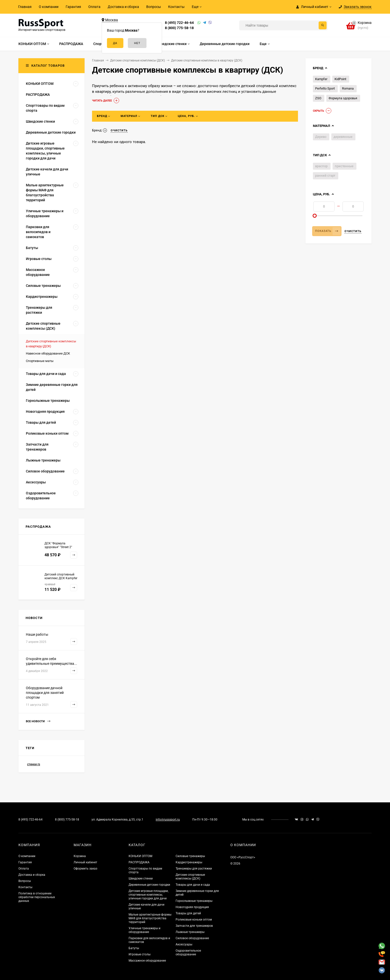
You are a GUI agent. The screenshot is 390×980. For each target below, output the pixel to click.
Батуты (134, 948)
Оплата (94, 7)
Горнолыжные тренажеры (194, 901)
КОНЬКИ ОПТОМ (140, 856)
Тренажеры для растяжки (194, 869)
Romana (348, 88)
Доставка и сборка (123, 7)
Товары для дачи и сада (193, 885)
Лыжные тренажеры (190, 932)
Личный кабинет (85, 862)
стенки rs (34, 764)
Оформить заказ (85, 869)
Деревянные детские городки (149, 885)
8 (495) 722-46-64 (179, 23)
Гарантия (73, 7)
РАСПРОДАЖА (139, 862)
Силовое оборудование (192, 938)
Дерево (321, 137)
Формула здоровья (343, 98)
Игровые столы (140, 954)
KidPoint (340, 79)
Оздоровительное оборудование (188, 953)
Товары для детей (188, 913)
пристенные (344, 166)
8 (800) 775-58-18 (179, 28)
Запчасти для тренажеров (194, 926)
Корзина (80, 856)
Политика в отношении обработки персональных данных (37, 897)
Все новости (38, 721)
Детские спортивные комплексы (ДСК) (190, 877)
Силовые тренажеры (190, 856)
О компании (49, 7)
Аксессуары (184, 944)
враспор (321, 166)
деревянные (343, 137)
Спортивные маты (40, 361)
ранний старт (325, 176)
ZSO (318, 98)
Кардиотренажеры (189, 862)
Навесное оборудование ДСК (48, 353)
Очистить (353, 231)
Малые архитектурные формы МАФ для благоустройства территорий (150, 918)
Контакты (176, 7)
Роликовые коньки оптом (194, 920)
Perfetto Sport (325, 88)
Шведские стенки (141, 878)
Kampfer (321, 79)
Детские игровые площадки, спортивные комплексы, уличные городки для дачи (148, 895)
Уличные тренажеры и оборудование (145, 930)
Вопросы (154, 7)
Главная (25, 7)
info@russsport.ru (168, 820)
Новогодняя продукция (192, 907)
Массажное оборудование (147, 961)
